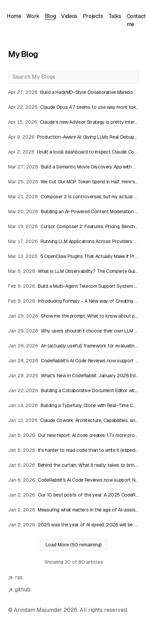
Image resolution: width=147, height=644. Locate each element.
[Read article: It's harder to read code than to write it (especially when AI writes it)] (73, 450)
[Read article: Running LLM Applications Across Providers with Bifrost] (73, 241)
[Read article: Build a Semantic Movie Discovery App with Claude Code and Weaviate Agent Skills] (73, 167)
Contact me (136, 20)
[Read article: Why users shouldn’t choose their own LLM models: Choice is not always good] (73, 331)
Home (14, 16)
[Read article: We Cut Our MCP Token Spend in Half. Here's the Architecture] (73, 182)
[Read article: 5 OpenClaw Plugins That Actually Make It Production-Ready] (73, 256)
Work (33, 16)
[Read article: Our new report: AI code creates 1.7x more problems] (73, 435)
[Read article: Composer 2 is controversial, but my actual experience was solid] (73, 197)
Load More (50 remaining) (74, 545)
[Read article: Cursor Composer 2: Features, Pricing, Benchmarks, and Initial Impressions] (73, 226)
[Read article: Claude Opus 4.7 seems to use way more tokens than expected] (73, 107)
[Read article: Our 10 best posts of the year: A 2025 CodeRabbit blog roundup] (73, 495)
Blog (50, 16)
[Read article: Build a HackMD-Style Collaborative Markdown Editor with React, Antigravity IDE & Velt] (73, 92)
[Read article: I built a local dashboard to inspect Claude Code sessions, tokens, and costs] (73, 152)
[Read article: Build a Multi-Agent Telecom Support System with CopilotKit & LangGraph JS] (73, 286)
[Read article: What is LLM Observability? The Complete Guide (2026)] (73, 271)
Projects (93, 16)
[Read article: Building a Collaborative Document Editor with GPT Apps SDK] (73, 390)
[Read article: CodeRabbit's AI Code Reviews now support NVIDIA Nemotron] (73, 361)
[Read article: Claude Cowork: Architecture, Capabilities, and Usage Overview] (73, 420)
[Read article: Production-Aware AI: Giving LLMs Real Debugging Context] (73, 137)
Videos (69, 16)
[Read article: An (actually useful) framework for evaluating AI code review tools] (73, 346)
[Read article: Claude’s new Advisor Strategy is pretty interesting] (73, 122)
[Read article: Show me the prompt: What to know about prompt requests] (73, 316)
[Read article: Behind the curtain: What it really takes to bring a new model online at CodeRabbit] (73, 465)
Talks (115, 16)
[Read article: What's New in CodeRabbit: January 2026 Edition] (73, 376)
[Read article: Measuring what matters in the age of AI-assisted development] (73, 510)
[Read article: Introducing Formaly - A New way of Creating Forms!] (73, 301)
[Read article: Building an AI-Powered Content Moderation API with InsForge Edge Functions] (73, 212)
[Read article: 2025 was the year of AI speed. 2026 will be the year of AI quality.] (73, 525)
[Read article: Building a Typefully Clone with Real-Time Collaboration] (73, 405)
